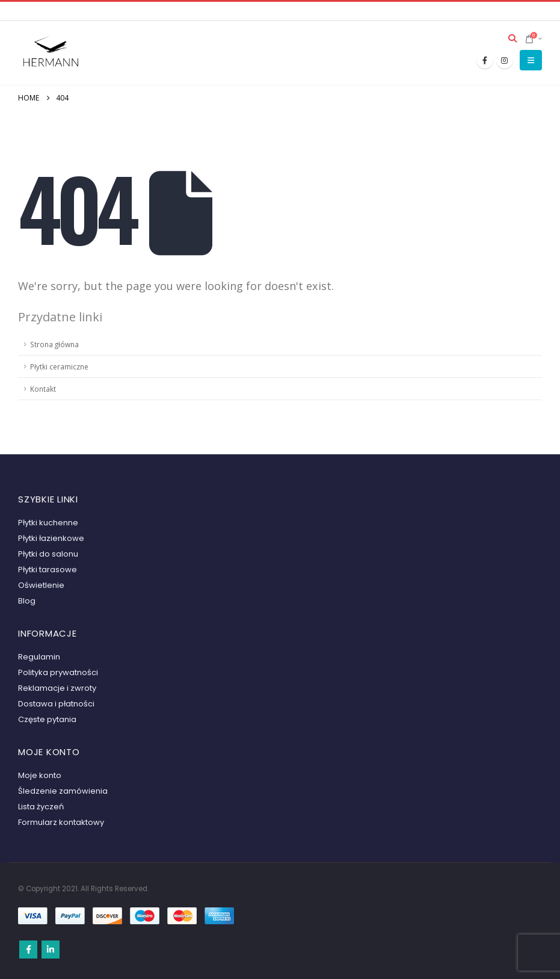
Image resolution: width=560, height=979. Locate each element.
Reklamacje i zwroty (57, 688)
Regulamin (39, 657)
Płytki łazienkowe (51, 538)
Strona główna (54, 344)
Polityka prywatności (58, 672)
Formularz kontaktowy (61, 822)
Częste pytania (47, 719)
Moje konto (40, 775)
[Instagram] (505, 60)
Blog (27, 601)
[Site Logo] (51, 53)
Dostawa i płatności (56, 704)
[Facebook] (485, 60)
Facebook (28, 950)
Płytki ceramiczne (59, 366)
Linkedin (51, 950)
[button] (513, 39)
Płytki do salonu (48, 554)
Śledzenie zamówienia (63, 791)
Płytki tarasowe (48, 570)
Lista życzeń (41, 807)
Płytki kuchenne (48, 523)
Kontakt (43, 389)
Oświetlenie (41, 585)
